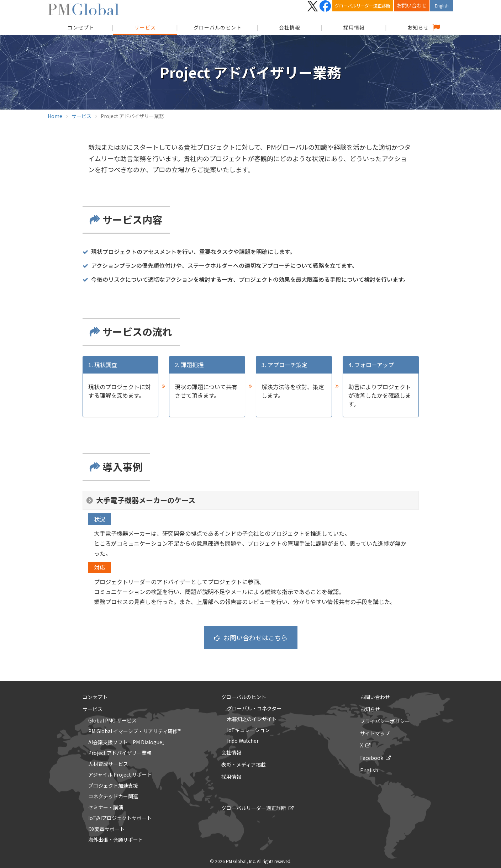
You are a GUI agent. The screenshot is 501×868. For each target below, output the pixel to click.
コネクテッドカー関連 (113, 796)
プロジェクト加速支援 (113, 786)
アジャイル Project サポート (120, 775)
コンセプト (95, 697)
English (442, 6)
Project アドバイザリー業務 (120, 753)
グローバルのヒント (218, 27)
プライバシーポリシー (385, 721)
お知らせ (418, 27)
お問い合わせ (412, 5)
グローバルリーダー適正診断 (363, 6)
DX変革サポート (106, 829)
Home (55, 116)
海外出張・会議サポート (116, 840)
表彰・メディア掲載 (244, 764)
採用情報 (354, 27)
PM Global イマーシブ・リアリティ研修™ (135, 731)
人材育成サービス (108, 764)
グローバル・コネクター (254, 709)
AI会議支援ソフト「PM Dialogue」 (128, 742)
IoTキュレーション (248, 730)
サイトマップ (375, 733)
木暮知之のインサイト (252, 719)
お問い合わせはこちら (255, 637)
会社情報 (290, 27)
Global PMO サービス (112, 721)
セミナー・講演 (106, 808)
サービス (145, 27)
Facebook (372, 758)
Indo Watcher (243, 741)
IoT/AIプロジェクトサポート (120, 818)
